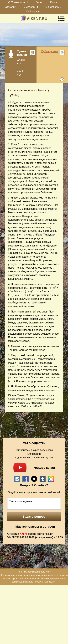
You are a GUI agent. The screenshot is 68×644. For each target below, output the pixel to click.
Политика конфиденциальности (34, 572)
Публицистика (50, 51)
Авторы (31, 7)
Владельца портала (22, 582)
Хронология (18, 2)
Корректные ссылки (46, 582)
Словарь (53, 7)
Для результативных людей (15, 575)
